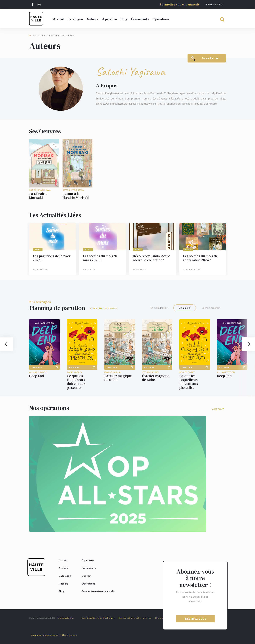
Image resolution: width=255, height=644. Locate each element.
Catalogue (75, 19)
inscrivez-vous (195, 619)
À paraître (110, 19)
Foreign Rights (214, 5)
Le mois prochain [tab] (211, 308)
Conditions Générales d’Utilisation (98, 618)
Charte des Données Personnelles (135, 618)
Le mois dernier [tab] (159, 308)
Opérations (161, 19)
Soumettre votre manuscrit (179, 4)
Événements (140, 19)
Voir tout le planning (103, 308)
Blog (124, 19)
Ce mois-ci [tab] (185, 308)
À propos (64, 568)
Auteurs (93, 19)
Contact (87, 576)
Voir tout (218, 409)
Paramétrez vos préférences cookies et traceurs (54, 635)
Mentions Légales (66, 618)
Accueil (58, 19)
